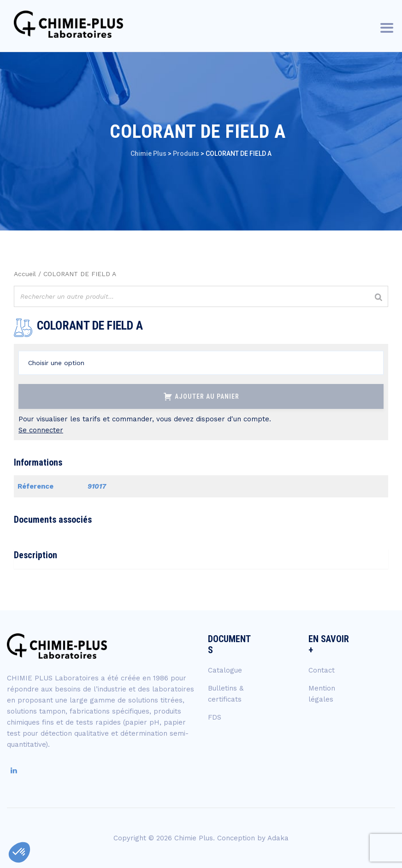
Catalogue (225, 670)
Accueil (25, 274)
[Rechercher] (378, 298)
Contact (322, 670)
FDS (215, 717)
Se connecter (41, 430)
